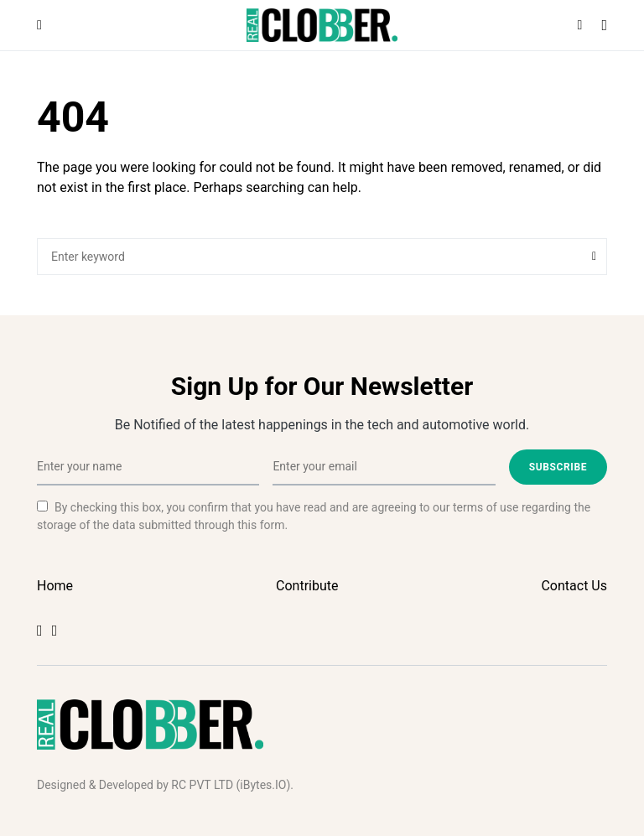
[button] (39, 25)
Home (55, 586)
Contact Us (574, 586)
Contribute (307, 586)
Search (594, 257)
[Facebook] (40, 631)
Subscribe (558, 467)
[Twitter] (55, 631)
